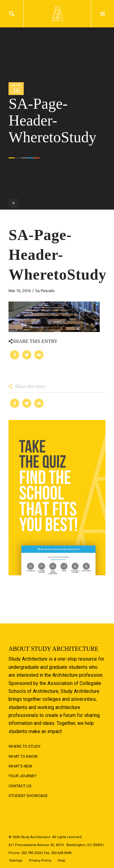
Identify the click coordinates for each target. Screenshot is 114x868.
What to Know (23, 756)
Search (12, 14)
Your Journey (22, 776)
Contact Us (20, 786)
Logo (57, 14)
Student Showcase (28, 796)
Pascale (48, 291)
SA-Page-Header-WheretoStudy (57, 255)
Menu (103, 14)
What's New (20, 766)
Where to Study (24, 746)
